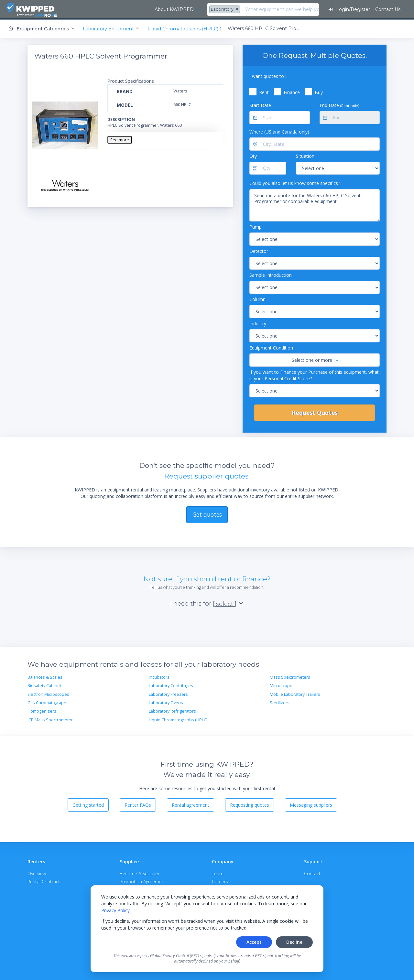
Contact (312, 872)
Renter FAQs (138, 804)
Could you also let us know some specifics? (295, 182)
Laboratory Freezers (168, 693)
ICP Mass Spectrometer (50, 719)
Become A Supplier (140, 872)
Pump (256, 226)
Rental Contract (44, 881)
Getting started (88, 804)
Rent (264, 91)
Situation (305, 155)
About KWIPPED (100, 9)
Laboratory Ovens (166, 702)
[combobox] (151, 10)
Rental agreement (191, 804)
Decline (294, 942)
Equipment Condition (271, 347)
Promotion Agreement (143, 881)
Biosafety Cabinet (44, 685)
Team (218, 872)
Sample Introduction (271, 274)
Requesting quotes (250, 804)
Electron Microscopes (48, 693)
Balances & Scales (45, 676)
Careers (220, 881)
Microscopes (282, 685)
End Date (339, 104)
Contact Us (388, 9)
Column (257, 298)
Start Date (260, 104)
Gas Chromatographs (48, 702)
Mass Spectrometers (290, 676)
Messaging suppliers (311, 804)
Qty (253, 155)
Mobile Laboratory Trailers (295, 693)
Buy (319, 91)
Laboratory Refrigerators (172, 710)
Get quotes (207, 513)
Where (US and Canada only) (279, 131)
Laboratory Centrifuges (171, 685)
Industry (258, 323)
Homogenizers (42, 710)
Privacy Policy (115, 910)
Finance (292, 91)
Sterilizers (280, 702)
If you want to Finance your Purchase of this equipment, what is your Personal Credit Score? (314, 374)
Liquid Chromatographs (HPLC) (178, 719)
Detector (259, 250)
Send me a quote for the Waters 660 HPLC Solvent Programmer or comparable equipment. (315, 204)
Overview (37, 872)
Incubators (159, 676)
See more (120, 139)
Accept (254, 942)
